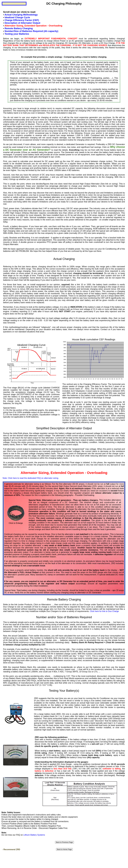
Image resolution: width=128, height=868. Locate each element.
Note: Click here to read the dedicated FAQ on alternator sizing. (31, 478)
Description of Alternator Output (22, 23)
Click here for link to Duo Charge (104, 611)
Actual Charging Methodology (21, 15)
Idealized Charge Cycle (17, 17)
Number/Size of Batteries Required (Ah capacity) (31, 31)
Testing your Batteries (17, 34)
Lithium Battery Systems (34, 835)
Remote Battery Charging (19, 28)
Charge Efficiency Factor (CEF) (22, 20)
